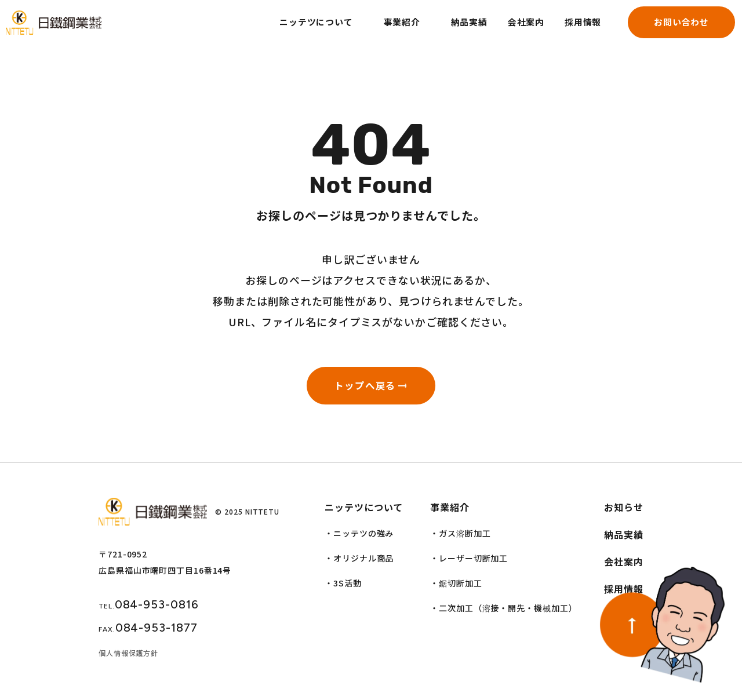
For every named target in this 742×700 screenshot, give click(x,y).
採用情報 (570, 30)
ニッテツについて (291, 30)
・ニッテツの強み (359, 538)
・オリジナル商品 (359, 563)
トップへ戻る (362, 388)
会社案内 (510, 30)
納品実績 (451, 30)
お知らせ (624, 512)
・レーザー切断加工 (469, 563)
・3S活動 (343, 588)
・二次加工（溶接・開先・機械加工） (503, 613)
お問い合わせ (672, 30)
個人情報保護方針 (128, 658)
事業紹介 (381, 30)
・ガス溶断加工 (460, 538)
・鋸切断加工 (456, 588)
